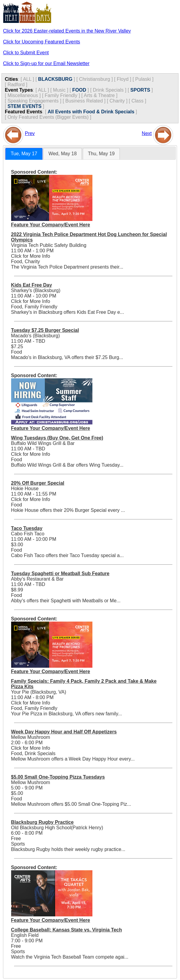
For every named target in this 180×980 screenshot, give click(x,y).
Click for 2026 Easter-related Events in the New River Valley (67, 31)
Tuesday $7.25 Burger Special (45, 330)
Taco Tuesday (27, 528)
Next (147, 133)
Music (59, 90)
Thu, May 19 (101, 154)
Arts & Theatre (99, 95)
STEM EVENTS (25, 106)
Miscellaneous (23, 95)
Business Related (84, 101)
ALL (27, 79)
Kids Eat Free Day (32, 285)
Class (138, 101)
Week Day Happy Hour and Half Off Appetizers (64, 732)
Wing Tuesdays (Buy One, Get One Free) (57, 438)
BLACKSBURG (55, 79)
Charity (117, 101)
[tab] (24, 154)
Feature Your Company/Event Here (51, 225)
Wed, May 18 (63, 154)
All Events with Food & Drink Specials (91, 112)
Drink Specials (108, 90)
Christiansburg (95, 79)
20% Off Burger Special (38, 483)
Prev (30, 133)
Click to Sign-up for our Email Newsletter (46, 63)
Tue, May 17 (24, 154)
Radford (16, 85)
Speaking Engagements (33, 101)
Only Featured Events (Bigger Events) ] (49, 117)
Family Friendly (61, 95)
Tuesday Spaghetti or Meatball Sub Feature (60, 574)
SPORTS (140, 90)
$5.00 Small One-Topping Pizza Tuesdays (58, 777)
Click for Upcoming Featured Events (42, 42)
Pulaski (143, 79)
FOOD (79, 90)
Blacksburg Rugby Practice (42, 822)
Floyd (123, 79)
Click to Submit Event (26, 53)
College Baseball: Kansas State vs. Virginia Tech (67, 930)
